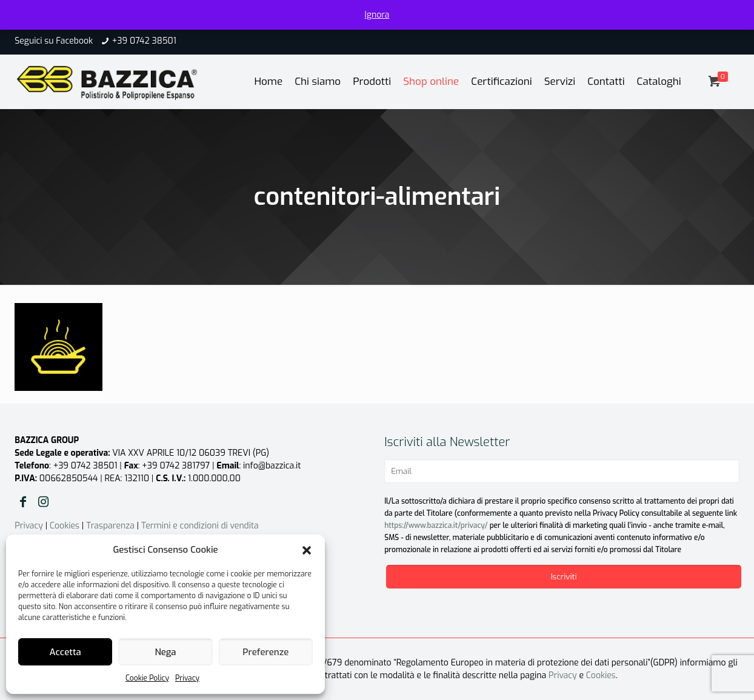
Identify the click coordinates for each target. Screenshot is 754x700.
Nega (165, 652)
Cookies (65, 526)
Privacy (187, 678)
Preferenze (265, 652)
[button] (307, 550)
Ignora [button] (377, 15)
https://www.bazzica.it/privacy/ (436, 525)
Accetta (65, 652)
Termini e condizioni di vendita (200, 526)
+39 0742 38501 (144, 41)
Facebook (74, 41)
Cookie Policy (147, 678)
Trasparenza (110, 526)
